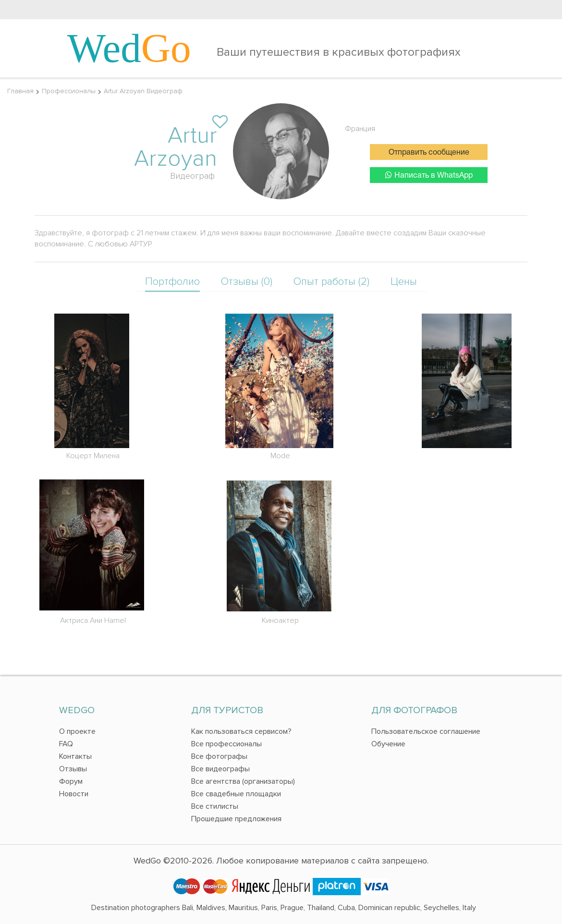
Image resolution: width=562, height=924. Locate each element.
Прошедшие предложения (236, 819)
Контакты (75, 756)
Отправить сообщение (429, 153)
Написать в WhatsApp (429, 175)
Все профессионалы (226, 744)
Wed (129, 48)
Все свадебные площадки (236, 794)
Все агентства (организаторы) (243, 781)
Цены (404, 282)
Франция (360, 129)
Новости (74, 794)
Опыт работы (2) (331, 282)
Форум (71, 781)
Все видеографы (220, 769)
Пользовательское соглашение (426, 731)
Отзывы (73, 769)
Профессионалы (69, 91)
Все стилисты (215, 806)
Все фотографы (219, 756)
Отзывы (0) (247, 282)
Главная (20, 91)
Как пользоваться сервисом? (241, 731)
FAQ (66, 744)
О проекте (77, 731)
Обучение (388, 744)
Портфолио (172, 282)
